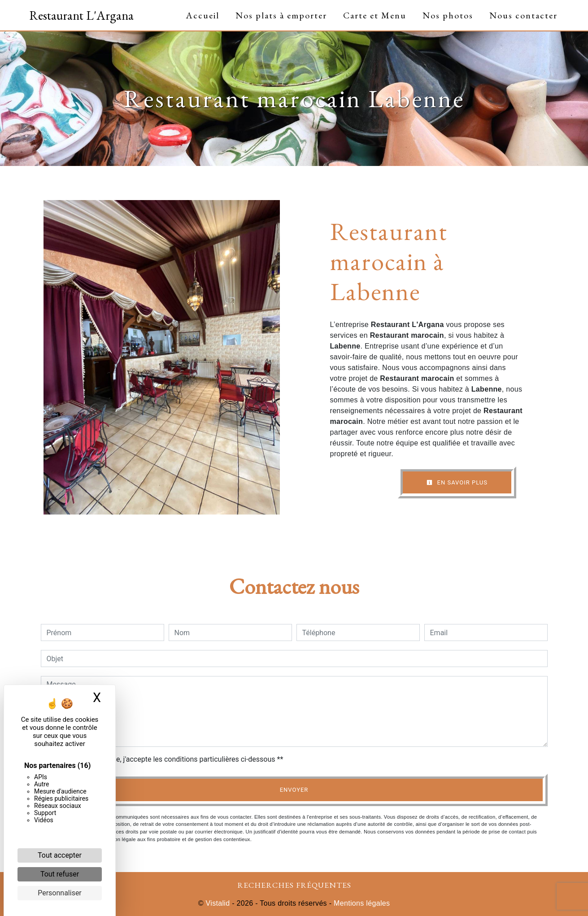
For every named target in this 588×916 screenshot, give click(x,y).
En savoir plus (457, 482)
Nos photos (448, 15)
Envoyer (294, 790)
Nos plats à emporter (281, 15)
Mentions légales (361, 903)
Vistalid (218, 903)
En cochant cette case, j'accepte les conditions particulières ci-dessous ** (167, 759)
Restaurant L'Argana (81, 15)
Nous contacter (523, 15)
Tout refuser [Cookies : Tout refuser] (60, 874)
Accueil (203, 15)
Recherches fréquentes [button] (294, 885)
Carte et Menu (375, 15)
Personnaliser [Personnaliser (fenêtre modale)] (60, 893)
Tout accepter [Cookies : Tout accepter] (60, 855)
